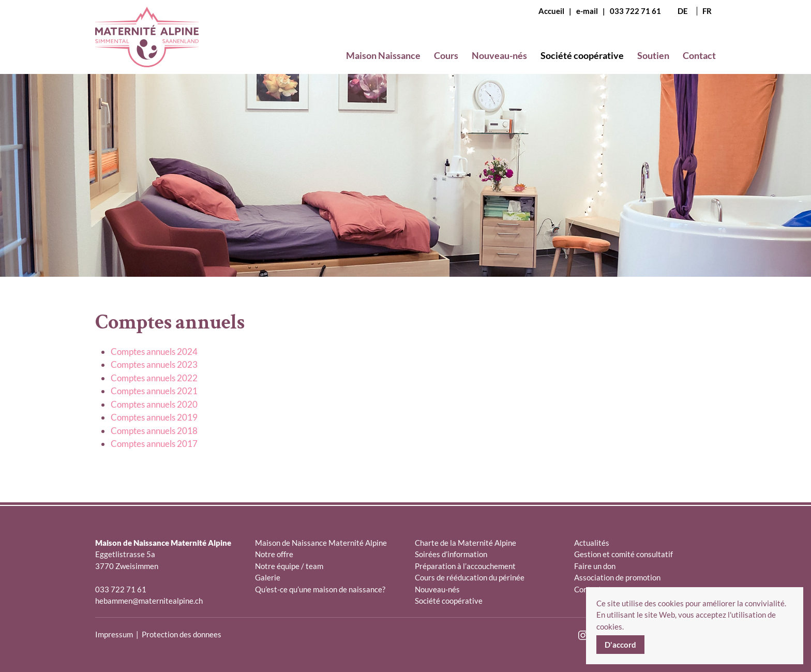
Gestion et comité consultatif (624, 554)
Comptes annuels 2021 (154, 391)
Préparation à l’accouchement (465, 566)
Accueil (551, 11)
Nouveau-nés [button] (499, 55)
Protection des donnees (182, 634)
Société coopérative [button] (582, 55)
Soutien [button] (653, 55)
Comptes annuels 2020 (154, 404)
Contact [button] (699, 55)
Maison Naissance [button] (383, 55)
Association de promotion (617, 577)
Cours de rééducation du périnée (470, 577)
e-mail (587, 11)
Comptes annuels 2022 (154, 378)
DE (683, 11)
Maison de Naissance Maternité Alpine (321, 543)
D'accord (620, 645)
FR (707, 11)
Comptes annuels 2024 (154, 352)
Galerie (268, 577)
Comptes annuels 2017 (154, 444)
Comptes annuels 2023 (154, 364)
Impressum (114, 634)
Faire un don (595, 566)
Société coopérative (449, 601)
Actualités (592, 543)
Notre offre (274, 554)
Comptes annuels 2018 (154, 431)
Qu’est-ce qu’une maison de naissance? (320, 589)
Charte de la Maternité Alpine (465, 543)
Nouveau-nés (437, 589)
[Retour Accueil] (147, 46)
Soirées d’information (451, 554)
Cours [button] (446, 55)
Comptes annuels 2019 (154, 417)
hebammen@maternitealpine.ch (149, 601)
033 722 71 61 (635, 11)
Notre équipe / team (289, 566)
